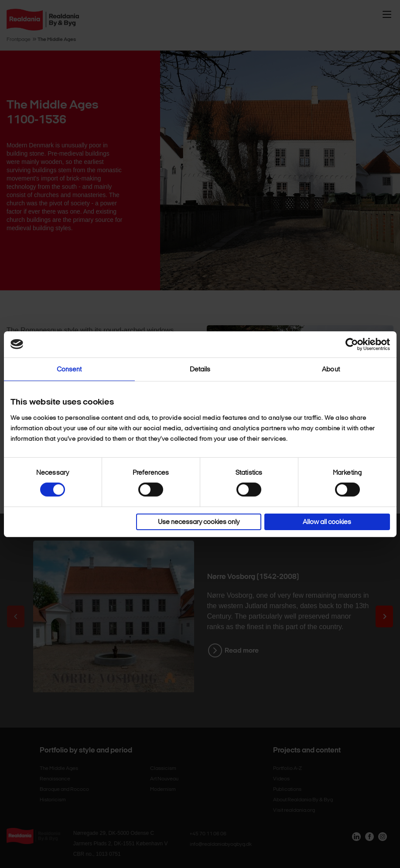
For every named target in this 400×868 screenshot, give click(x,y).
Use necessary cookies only (199, 522)
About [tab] (331, 369)
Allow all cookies (327, 522)
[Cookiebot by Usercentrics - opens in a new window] (352, 344)
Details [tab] (200, 369)
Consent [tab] (69, 369)
